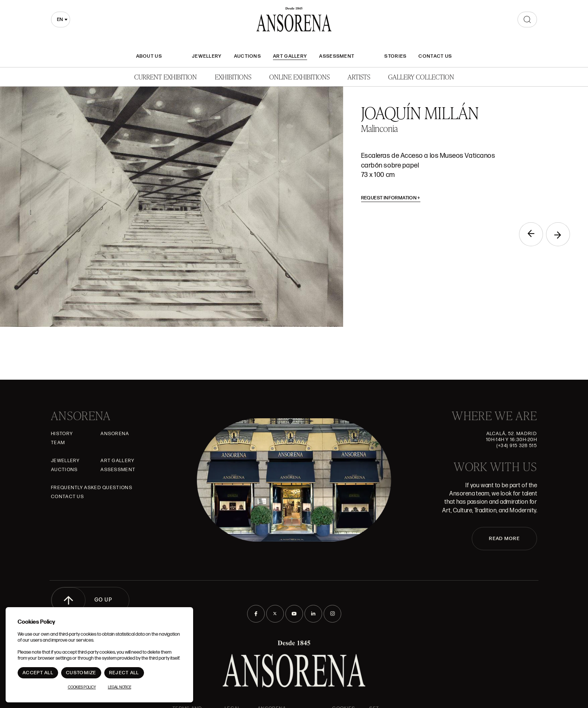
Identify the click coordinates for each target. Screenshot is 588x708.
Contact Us (435, 56)
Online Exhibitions (299, 77)
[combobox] (61, 19)
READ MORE (504, 539)
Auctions (247, 56)
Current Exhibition (166, 77)
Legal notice (120, 687)
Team (58, 443)
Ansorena (115, 434)
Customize (81, 673)
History (62, 434)
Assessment (337, 56)
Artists (359, 77)
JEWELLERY (207, 56)
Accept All (38, 673)
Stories (395, 56)
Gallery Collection (421, 77)
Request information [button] (391, 198)
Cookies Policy (82, 687)
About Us (149, 56)
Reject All (124, 673)
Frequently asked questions (92, 488)
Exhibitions (233, 77)
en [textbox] (60, 19)
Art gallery (290, 56)
